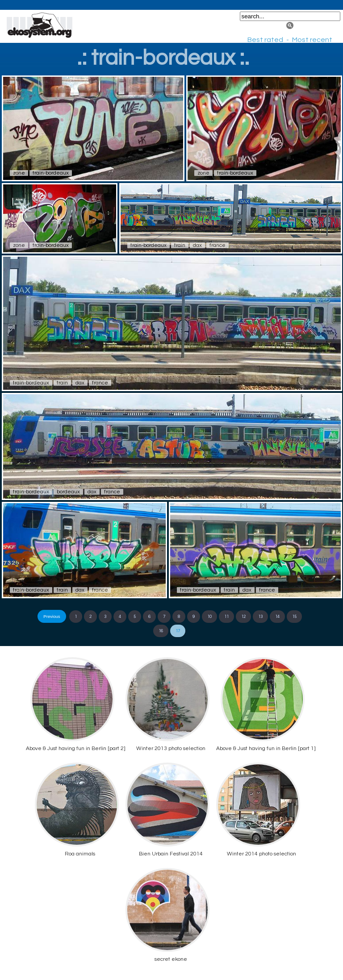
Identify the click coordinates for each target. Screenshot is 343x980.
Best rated (265, 40)
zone (19, 173)
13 (260, 617)
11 (226, 617)
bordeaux (68, 492)
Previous (52, 616)
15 (294, 617)
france (218, 245)
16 (161, 631)
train (180, 245)
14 (277, 617)
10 (209, 617)
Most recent (312, 40)
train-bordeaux (51, 173)
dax (197, 245)
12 (243, 617)
